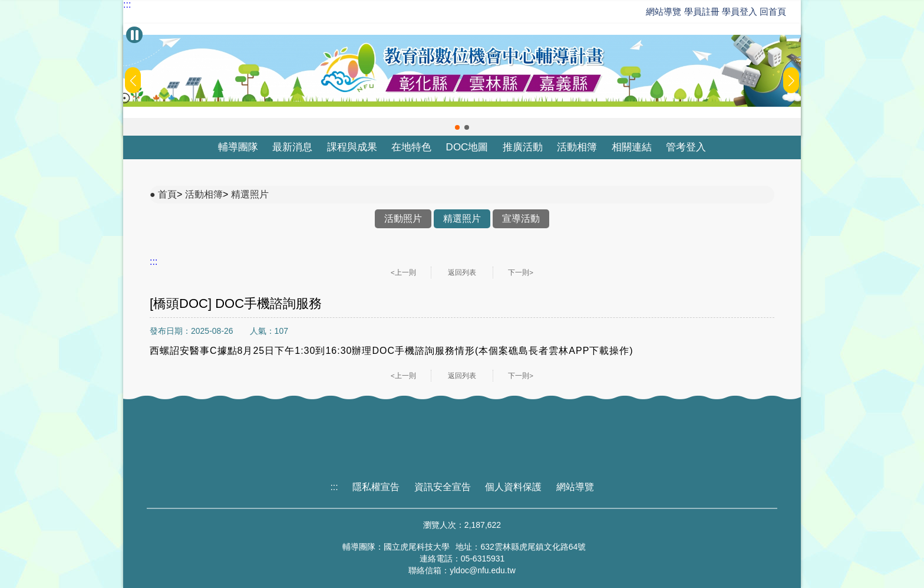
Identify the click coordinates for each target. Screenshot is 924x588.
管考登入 (686, 147)
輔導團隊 (238, 147)
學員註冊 (702, 12)
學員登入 (740, 12)
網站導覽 (664, 12)
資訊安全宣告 (443, 487)
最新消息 (292, 147)
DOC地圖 (467, 147)
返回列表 (462, 272)
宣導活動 (521, 219)
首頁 (167, 194)
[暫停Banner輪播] (134, 35)
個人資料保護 (513, 487)
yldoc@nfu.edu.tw (483, 570)
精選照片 (250, 194)
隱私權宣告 (376, 487)
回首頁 (773, 12)
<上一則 (403, 272)
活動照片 (403, 219)
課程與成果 (352, 147)
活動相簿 (577, 147)
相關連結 (632, 147)
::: (127, 5)
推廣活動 (523, 147)
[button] (457, 127)
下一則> (521, 272)
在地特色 (411, 147)
